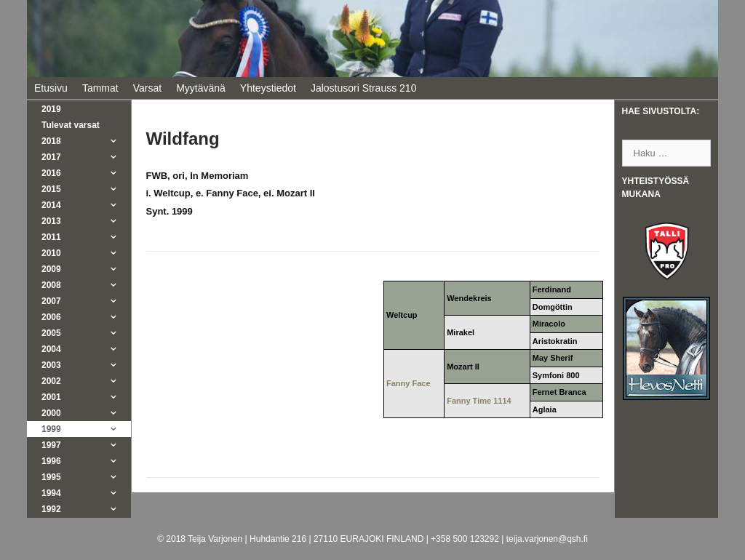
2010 (86, 253)
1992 (86, 509)
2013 (86, 221)
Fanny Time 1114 (479, 401)
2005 (86, 333)
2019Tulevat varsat (71, 117)
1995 (86, 477)
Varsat (147, 88)
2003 (86, 365)
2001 (86, 397)
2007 (86, 301)
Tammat (100, 88)
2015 (86, 189)
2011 (86, 237)
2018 (86, 141)
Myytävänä (201, 88)
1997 (86, 445)
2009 (86, 269)
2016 (86, 173)
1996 (86, 461)
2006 (86, 317)
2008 (86, 285)
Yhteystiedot (268, 88)
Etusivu (51, 88)
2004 (86, 349)
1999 (86, 429)
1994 (86, 493)
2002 (86, 381)
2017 (86, 157)
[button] (117, 141)
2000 (86, 413)
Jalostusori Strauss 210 (364, 88)
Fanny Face (409, 383)
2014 (86, 205)
